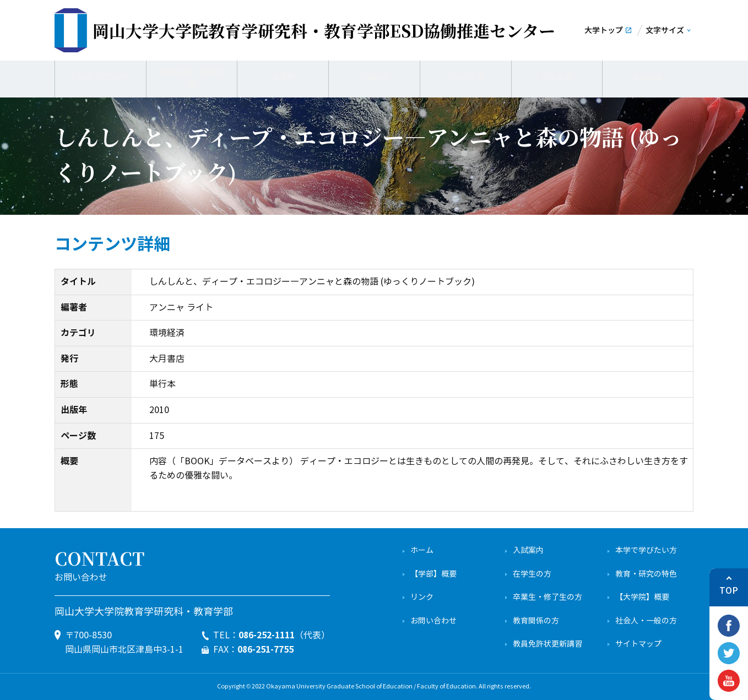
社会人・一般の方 (646, 621)
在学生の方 (532, 574)
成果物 (283, 77)
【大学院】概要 (642, 597)
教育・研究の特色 (646, 574)
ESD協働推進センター (324, 30)
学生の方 (557, 77)
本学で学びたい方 (646, 550)
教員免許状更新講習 (548, 644)
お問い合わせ (433, 621)
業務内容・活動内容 (192, 77)
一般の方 (375, 77)
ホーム (422, 550)
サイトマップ (638, 644)
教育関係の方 (536, 621)
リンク (422, 597)
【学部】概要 (433, 574)
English (648, 77)
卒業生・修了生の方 (548, 597)
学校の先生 (465, 77)
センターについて (100, 77)
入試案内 (528, 550)
